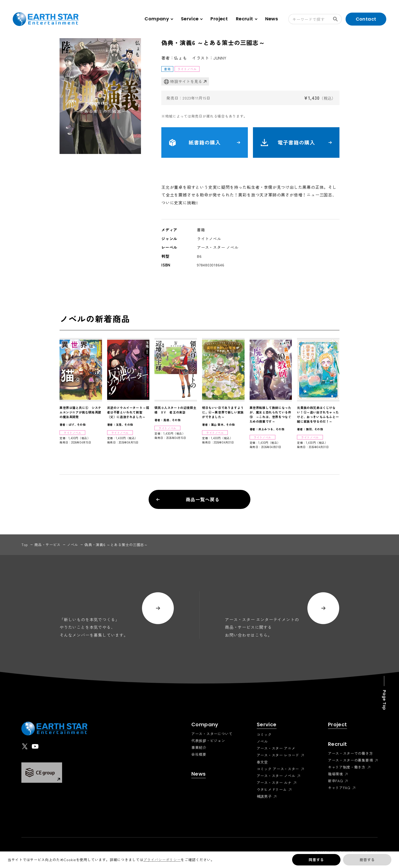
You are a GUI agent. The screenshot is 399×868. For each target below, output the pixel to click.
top (25, 545)
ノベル (73, 545)
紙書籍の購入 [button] (205, 143)
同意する (316, 860)
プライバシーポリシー (162, 860)
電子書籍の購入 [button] (296, 143)
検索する (337, 19)
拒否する (367, 860)
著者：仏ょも (174, 58)
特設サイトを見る (183, 82)
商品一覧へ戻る (188, 499)
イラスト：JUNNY (209, 58)
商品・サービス (47, 545)
